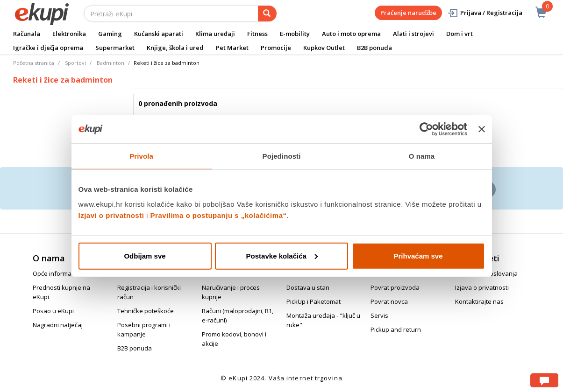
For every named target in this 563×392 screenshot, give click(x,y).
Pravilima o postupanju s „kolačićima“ (219, 215)
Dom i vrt (460, 34)
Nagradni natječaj (58, 325)
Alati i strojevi (413, 34)
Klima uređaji (215, 34)
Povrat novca (389, 301)
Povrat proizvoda (395, 287)
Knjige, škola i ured (175, 48)
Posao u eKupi (53, 311)
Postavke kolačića (282, 255)
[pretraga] (267, 14)
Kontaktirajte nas (479, 301)
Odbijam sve (145, 255)
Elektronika (69, 34)
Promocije (276, 48)
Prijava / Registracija (485, 13)
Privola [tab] (141, 156)
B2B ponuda (374, 48)
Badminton (110, 63)
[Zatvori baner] (482, 129)
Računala (27, 34)
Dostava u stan (308, 287)
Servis (379, 315)
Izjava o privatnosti (482, 287)
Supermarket (115, 48)
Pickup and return (396, 329)
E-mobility (295, 34)
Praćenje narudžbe (408, 13)
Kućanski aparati (159, 34)
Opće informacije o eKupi (68, 273)
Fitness (257, 34)
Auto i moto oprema (351, 34)
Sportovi (75, 63)
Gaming (110, 34)
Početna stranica (34, 63)
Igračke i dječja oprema (48, 48)
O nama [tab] (422, 156)
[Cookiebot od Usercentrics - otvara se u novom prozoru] (426, 129)
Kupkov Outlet (324, 48)
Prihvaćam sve (418, 255)
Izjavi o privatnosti (111, 215)
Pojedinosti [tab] (282, 156)
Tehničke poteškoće (146, 311)
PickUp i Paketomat (314, 301)
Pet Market (232, 48)
